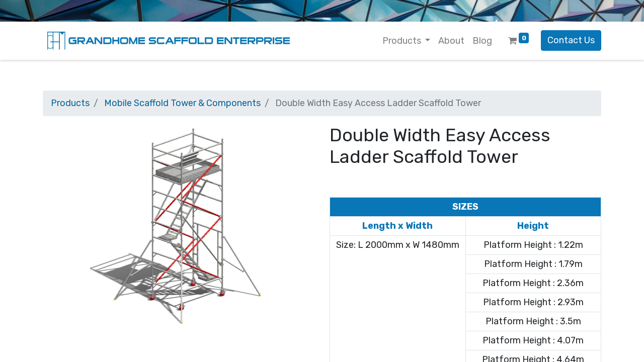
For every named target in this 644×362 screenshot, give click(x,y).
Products (70, 103)
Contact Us (571, 40)
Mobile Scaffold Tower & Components (182, 103)
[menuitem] (451, 41)
